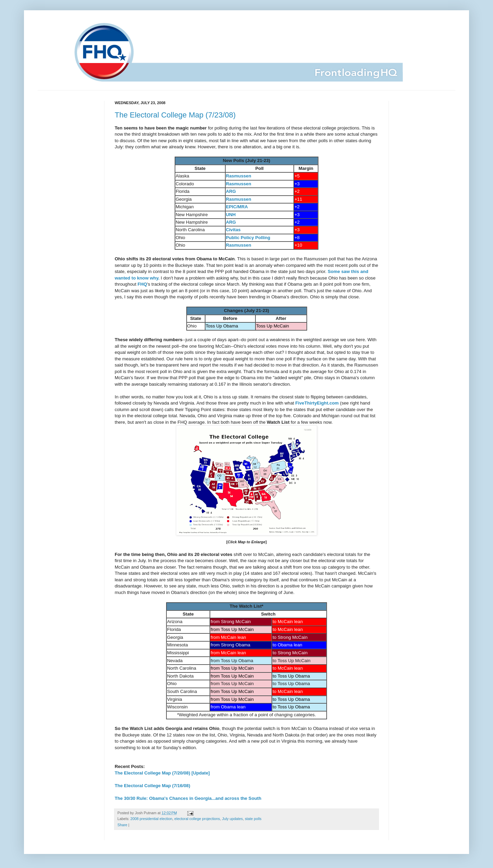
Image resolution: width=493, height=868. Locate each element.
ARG (231, 191)
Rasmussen (239, 176)
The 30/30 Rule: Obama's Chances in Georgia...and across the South (188, 798)
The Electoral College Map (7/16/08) (153, 786)
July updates (233, 819)
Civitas (233, 230)
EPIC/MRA (237, 207)
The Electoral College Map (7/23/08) (175, 115)
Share (122, 825)
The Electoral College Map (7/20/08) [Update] (162, 773)
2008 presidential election (151, 819)
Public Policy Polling (248, 238)
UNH (231, 215)
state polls (253, 819)
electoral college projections (197, 819)
